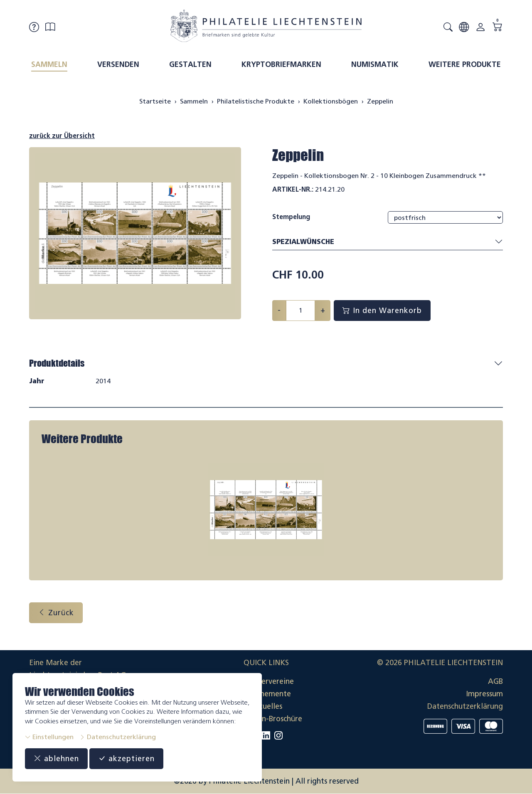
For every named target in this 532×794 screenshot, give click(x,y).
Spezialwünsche (388, 242)
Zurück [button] (56, 613)
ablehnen (56, 759)
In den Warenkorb (382, 311)
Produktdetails (57, 363)
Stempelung (291, 217)
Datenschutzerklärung (118, 737)
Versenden (118, 64)
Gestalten (190, 64)
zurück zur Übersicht (62, 136)
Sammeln (49, 64)
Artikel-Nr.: (293, 189)
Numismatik (375, 64)
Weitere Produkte (465, 64)
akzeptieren (126, 759)
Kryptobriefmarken (281, 64)
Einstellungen (49, 737)
